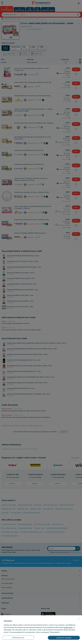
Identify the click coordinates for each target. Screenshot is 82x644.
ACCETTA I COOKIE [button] (64, 638)
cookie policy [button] (68, 627)
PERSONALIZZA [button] (18, 638)
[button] (79, 619)
